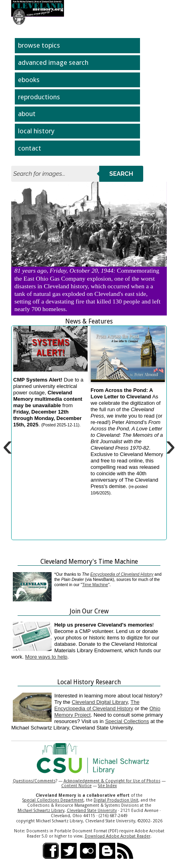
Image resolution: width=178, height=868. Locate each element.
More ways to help (46, 657)
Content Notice (76, 786)
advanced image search (53, 62)
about (27, 114)
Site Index (107, 786)
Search (121, 174)
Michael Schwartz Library (41, 810)
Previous (21, 235)
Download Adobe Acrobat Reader (118, 836)
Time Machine (95, 585)
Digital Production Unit (116, 800)
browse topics (39, 45)
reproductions (39, 97)
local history (36, 131)
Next (157, 235)
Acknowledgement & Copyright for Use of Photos (112, 781)
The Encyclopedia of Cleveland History (97, 705)
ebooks (29, 80)
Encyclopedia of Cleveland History (122, 574)
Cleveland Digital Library (100, 702)
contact (30, 148)
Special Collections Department (53, 800)
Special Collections (127, 721)
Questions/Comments (34, 781)
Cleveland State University (92, 810)
